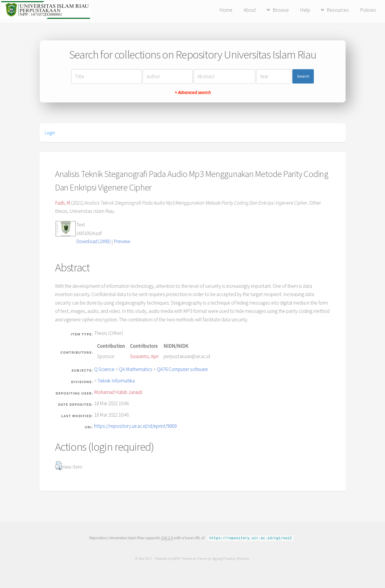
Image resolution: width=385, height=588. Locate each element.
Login (50, 133)
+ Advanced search (193, 92)
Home (226, 10)
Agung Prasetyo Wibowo (231, 558)
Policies (368, 10)
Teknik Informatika (116, 381)
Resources (338, 10)
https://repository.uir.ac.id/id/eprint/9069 (135, 426)
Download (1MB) (93, 241)
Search (303, 76)
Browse (281, 10)
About (250, 10)
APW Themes (183, 558)
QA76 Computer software (182, 369)
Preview (122, 241)
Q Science (104, 369)
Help (305, 10)
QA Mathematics (136, 369)
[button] (58, 466)
